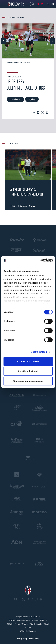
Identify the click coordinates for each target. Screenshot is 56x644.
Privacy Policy (22, 639)
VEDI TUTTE (14, 143)
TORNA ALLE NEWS (17, 17)
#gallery (32, 99)
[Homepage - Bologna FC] (16, 4)
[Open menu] (4, 5)
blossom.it (32, 631)
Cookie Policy (34, 639)
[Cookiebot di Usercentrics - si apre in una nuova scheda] (40, 260)
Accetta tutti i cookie (28, 361)
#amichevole (15, 99)
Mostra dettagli (39, 352)
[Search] (49, 4)
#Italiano (32, 206)
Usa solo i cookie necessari (28, 381)
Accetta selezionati (28, 371)
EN (53, 4)
